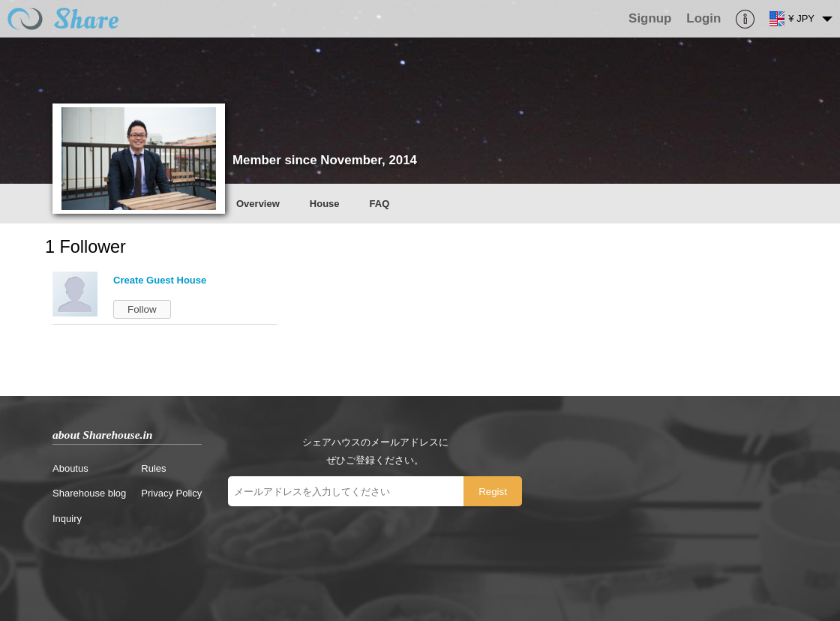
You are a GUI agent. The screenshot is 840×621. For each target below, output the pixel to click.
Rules (153, 468)
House (325, 204)
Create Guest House (160, 280)
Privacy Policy (171, 493)
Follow (142, 309)
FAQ (380, 204)
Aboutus (70, 468)
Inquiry (67, 519)
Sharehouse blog (89, 493)
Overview (258, 204)
